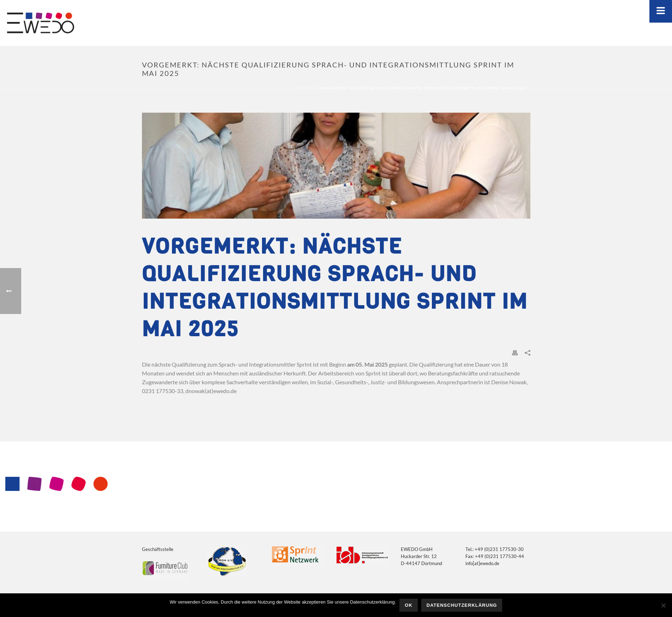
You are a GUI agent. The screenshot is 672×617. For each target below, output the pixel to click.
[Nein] (663, 605)
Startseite (303, 88)
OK (409, 605)
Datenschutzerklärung (462, 605)
